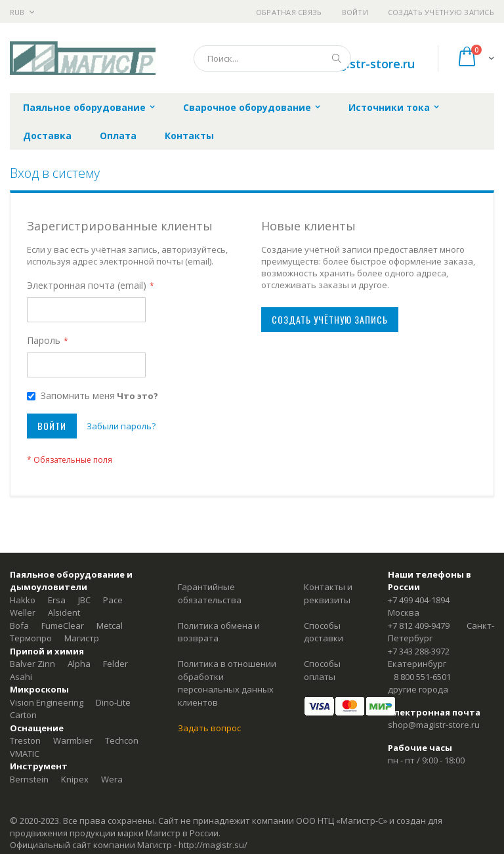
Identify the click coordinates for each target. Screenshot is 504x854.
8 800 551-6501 (422, 677)
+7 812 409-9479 (419, 626)
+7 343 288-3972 (419, 651)
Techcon (122, 740)
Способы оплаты (322, 670)
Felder (115, 664)
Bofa (19, 626)
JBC (84, 600)
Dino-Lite (113, 702)
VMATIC (25, 754)
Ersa (57, 600)
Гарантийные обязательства (210, 593)
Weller (23, 612)
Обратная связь (289, 12)
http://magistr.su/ (213, 845)
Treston (25, 740)
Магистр (82, 638)
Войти (355, 12)
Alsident (64, 612)
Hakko (23, 600)
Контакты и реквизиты (328, 593)
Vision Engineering (47, 702)
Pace (113, 600)
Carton (23, 715)
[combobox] (272, 58)
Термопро (31, 638)
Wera (112, 779)
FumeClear (63, 626)
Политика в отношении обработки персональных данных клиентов (227, 683)
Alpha (79, 664)
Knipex (75, 779)
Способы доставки (324, 632)
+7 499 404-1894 (419, 600)
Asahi (21, 677)
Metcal (110, 626)
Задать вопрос (209, 728)
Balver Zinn (32, 664)
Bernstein (29, 779)
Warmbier (73, 740)
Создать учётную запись (441, 12)
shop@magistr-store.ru (434, 725)
